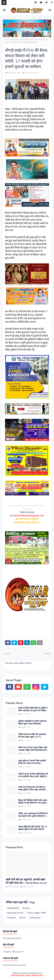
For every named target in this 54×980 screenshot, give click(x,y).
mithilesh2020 (18, 975)
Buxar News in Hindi (15, 913)
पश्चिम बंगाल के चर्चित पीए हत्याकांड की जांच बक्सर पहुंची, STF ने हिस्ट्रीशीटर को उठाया (32, 736)
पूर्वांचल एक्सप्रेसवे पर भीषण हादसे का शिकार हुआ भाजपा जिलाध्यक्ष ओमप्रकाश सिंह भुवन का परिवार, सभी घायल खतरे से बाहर (33, 723)
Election (23, 918)
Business (26, 908)
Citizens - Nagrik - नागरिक (36, 913)
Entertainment (35, 918)
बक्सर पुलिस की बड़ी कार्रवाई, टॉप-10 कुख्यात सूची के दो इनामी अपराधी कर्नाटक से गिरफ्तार (33, 828)
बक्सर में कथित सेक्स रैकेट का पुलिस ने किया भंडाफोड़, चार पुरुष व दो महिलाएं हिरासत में (33, 709)
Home (7, 40)
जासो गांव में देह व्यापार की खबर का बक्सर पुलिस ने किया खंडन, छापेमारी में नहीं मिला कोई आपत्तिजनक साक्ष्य (33, 788)
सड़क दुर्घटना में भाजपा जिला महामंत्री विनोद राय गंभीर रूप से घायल (32, 762)
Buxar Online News (14, 73)
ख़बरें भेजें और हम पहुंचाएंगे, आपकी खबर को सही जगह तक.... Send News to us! (26, 881)
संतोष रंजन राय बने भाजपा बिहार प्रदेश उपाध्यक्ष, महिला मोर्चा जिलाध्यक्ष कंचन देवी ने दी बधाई (33, 749)
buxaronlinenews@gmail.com (29, 516)
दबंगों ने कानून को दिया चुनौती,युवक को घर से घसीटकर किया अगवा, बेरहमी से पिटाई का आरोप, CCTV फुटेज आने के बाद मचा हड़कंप (33, 775)
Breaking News (13, 908)
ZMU (28, 975)
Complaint (11, 918)
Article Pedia (37, 975)
